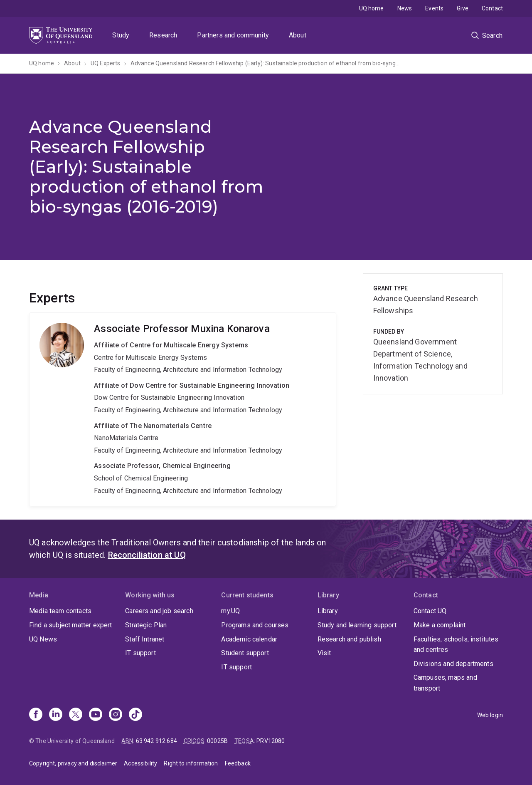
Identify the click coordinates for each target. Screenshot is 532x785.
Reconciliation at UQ (147, 555)
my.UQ (230, 611)
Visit (324, 653)
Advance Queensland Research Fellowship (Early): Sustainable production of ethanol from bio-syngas (266, 63)
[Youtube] (96, 715)
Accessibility (140, 763)
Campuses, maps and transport (445, 683)
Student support (245, 653)
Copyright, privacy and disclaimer (73, 763)
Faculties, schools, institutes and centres (456, 645)
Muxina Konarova (183, 409)
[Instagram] (116, 715)
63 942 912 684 (156, 741)
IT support (140, 653)
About (298, 35)
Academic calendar (249, 639)
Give (463, 8)
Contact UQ (430, 611)
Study (121, 35)
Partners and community (233, 35)
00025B (217, 741)
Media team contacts (60, 611)
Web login (490, 715)
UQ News (43, 639)
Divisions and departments (453, 664)
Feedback (238, 763)
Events (434, 8)
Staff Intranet (145, 639)
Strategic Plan (146, 625)
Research (163, 35)
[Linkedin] (56, 715)
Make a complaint (440, 625)
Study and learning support (357, 625)
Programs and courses (255, 625)
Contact (492, 8)
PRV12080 (271, 741)
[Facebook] (36, 715)
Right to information (191, 763)
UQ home (372, 8)
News (405, 8)
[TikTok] (135, 715)
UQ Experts (106, 63)
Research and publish (349, 639)
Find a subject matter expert (70, 625)
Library (328, 611)
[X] (76, 715)
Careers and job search (159, 611)
